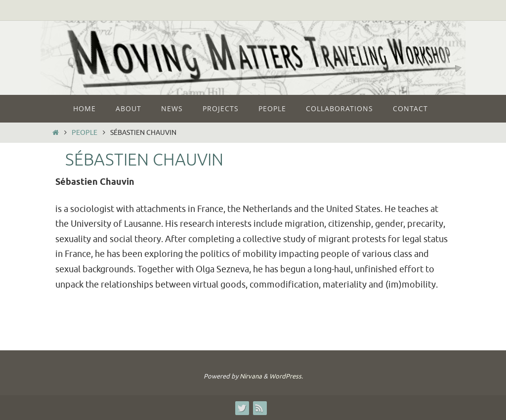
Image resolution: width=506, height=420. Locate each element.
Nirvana (251, 376)
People (84, 132)
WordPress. (286, 376)
